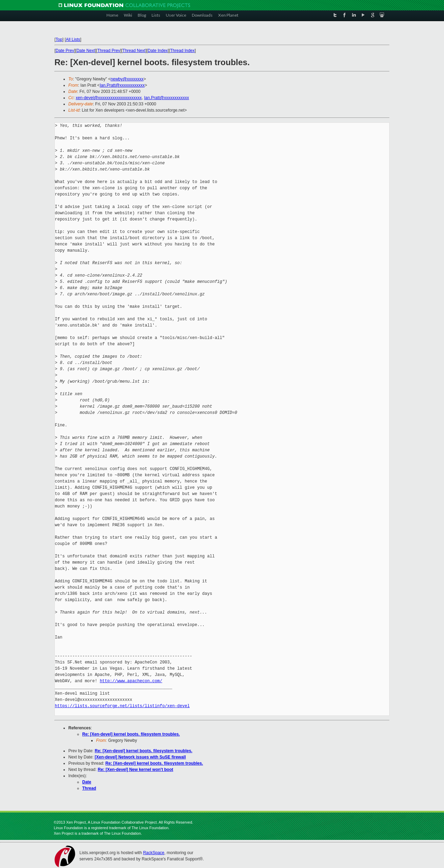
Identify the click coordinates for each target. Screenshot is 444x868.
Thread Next (134, 51)
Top (59, 40)
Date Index (158, 51)
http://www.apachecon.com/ (131, 681)
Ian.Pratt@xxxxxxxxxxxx (122, 85)
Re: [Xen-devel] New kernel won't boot (136, 770)
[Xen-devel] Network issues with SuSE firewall (140, 757)
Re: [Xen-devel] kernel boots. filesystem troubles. (131, 734)
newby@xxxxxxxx (127, 79)
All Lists (73, 40)
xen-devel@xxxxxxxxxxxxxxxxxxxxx (109, 98)
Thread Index (183, 51)
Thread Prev (109, 51)
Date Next (86, 51)
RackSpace (153, 853)
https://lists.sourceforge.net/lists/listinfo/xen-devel (122, 706)
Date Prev (65, 51)
